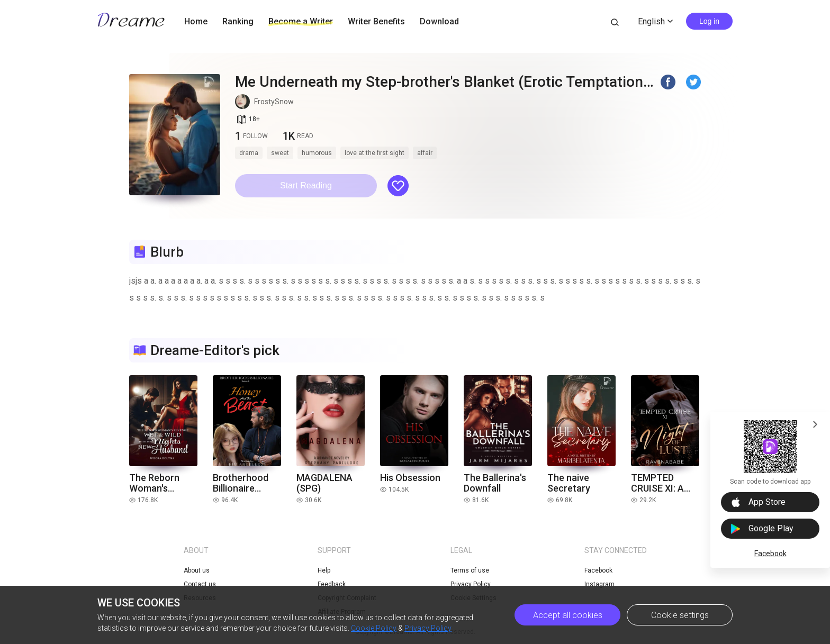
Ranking (238, 21)
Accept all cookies (568, 615)
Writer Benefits (376, 21)
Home (196, 21)
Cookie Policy (374, 628)
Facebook (770, 554)
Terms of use (470, 570)
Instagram (599, 584)
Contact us (200, 584)
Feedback (332, 584)
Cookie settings (680, 615)
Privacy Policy (428, 628)
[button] (306, 186)
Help (324, 570)
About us (197, 570)
